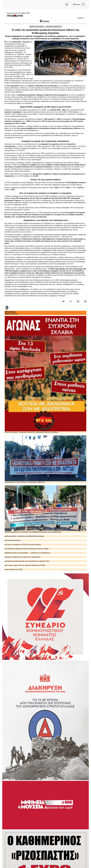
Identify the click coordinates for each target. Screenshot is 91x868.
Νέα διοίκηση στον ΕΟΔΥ (14, 569)
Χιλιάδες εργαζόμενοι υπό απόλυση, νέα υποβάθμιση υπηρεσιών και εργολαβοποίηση (45, 509)
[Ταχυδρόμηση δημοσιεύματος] (78, 301)
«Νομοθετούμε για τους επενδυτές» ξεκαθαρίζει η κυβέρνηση (45, 459)
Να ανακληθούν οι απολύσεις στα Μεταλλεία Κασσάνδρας (24, 536)
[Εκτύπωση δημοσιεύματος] (84, 301)
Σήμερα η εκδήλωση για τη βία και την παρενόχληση (23, 557)
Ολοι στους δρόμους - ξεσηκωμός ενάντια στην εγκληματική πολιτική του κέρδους (45, 375)
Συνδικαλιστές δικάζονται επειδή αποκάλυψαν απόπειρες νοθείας (27, 549)
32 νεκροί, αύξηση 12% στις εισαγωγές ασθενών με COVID (25, 565)
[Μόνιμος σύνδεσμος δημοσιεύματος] (65, 301)
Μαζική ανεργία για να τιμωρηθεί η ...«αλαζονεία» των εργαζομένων (28, 553)
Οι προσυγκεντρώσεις (13, 540)
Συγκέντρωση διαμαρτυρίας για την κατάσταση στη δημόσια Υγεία (27, 561)
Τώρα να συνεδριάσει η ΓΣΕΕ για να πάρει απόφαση (23, 545)
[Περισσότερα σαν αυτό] (71, 301)
